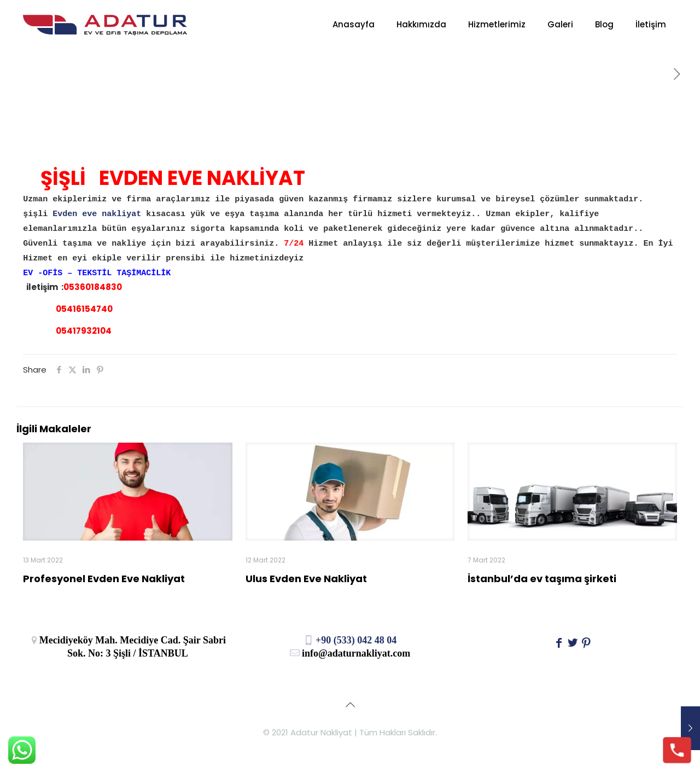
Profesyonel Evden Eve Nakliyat (104, 579)
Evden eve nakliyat (94, 214)
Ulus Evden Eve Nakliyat (306, 579)
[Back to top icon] (350, 705)
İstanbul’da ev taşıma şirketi (542, 579)
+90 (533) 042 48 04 (350, 640)
